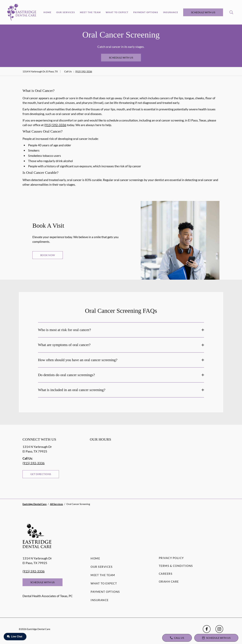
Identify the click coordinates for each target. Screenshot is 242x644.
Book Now (48, 255)
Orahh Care (169, 581)
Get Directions (41, 474)
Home (47, 12)
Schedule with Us (203, 12)
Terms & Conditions (176, 566)
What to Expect (117, 12)
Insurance (171, 12)
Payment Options (146, 12)
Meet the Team (90, 12)
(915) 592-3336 (84, 71)
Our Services (66, 12)
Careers (166, 574)
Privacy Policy (171, 558)
